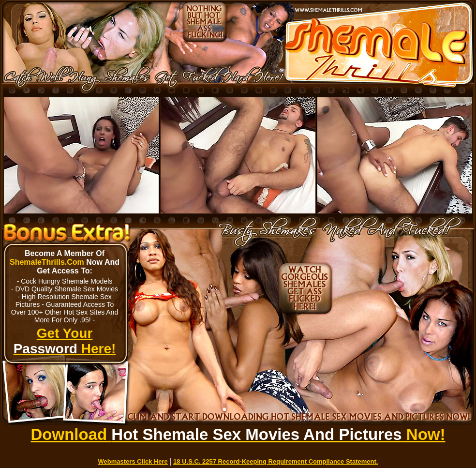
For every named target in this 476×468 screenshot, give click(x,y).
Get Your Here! (65, 341)
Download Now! (238, 434)
